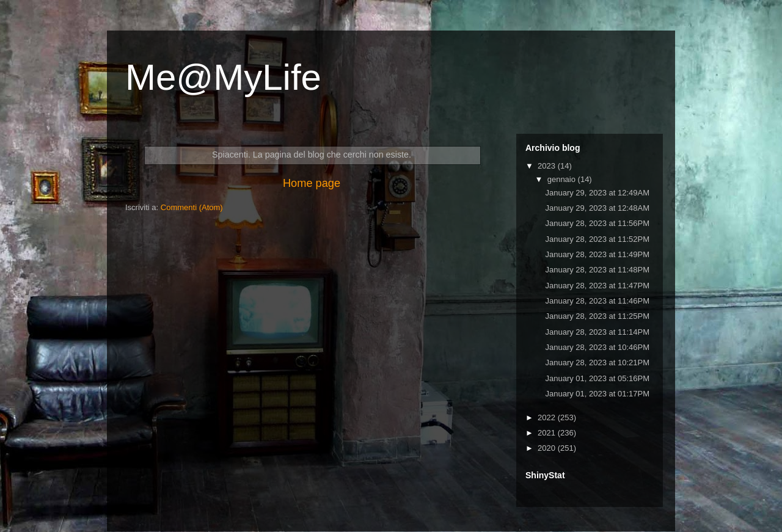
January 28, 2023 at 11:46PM (597, 301)
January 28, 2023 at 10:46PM (597, 347)
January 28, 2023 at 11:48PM (597, 270)
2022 (548, 417)
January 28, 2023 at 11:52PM (597, 239)
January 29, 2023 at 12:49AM (597, 193)
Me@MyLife (223, 77)
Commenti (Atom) (192, 207)
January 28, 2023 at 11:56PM (597, 223)
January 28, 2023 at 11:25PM (597, 316)
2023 (548, 166)
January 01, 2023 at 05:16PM (597, 378)
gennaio (563, 179)
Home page (312, 183)
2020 (548, 448)
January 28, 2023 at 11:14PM (597, 332)
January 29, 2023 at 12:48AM (597, 208)
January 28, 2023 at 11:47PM (597, 286)
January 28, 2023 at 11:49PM (597, 254)
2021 (548, 433)
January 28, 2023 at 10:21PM (597, 363)
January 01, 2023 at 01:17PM (597, 394)
